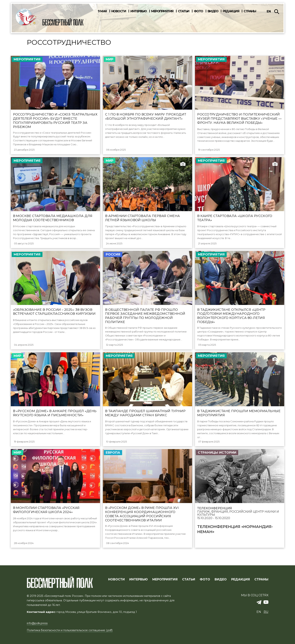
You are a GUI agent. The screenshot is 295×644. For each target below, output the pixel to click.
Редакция (231, 11)
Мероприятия (162, 11)
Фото (198, 11)
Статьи (184, 11)
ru (266, 612)
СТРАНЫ (261, 580)
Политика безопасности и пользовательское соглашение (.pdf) (70, 630)
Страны (250, 11)
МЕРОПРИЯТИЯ (165, 580)
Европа (113, 457)
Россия (113, 256)
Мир (110, 59)
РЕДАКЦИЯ (241, 580)
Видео (213, 11)
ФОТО (205, 580)
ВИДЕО (221, 580)
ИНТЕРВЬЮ (139, 580)
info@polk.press (37, 623)
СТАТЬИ (189, 580)
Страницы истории (217, 457)
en (269, 11)
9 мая (102, 11)
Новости (119, 11)
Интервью (139, 11)
